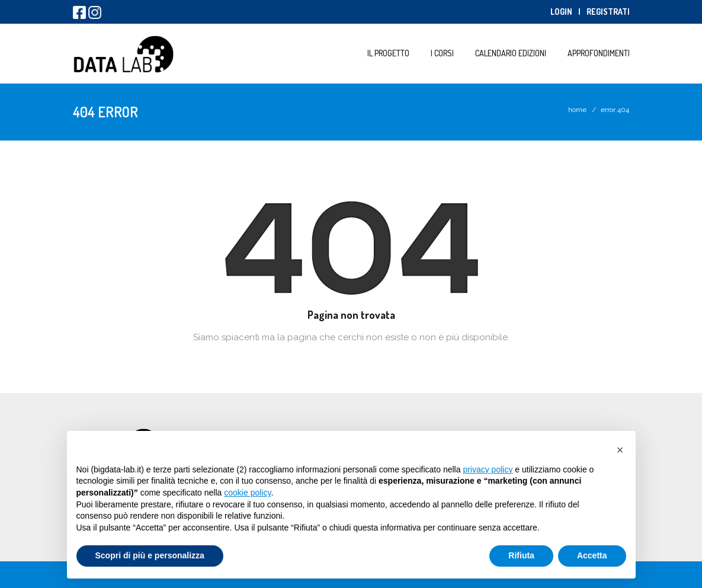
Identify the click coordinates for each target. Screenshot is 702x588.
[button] (620, 450)
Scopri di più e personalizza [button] (150, 555)
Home (577, 110)
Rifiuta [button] (521, 555)
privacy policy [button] (488, 469)
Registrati (608, 12)
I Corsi (442, 53)
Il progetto (388, 53)
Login (561, 12)
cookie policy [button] (247, 493)
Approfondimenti (599, 53)
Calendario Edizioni (511, 53)
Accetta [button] (592, 555)
